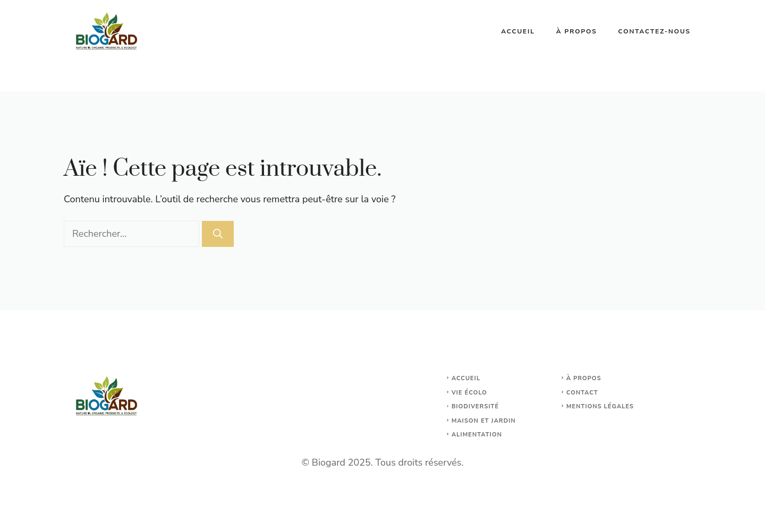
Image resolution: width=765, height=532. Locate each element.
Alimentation (477, 435)
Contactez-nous (654, 31)
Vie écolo (469, 393)
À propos (577, 31)
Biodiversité (475, 406)
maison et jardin (484, 421)
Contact (582, 393)
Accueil (518, 31)
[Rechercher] (218, 234)
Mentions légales (600, 406)
